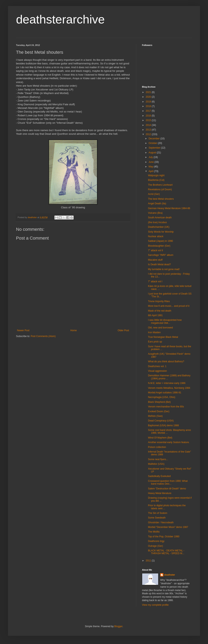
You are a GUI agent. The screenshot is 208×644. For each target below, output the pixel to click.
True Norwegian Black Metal (163, 337)
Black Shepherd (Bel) (159, 402)
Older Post (123, 330)
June (151, 162)
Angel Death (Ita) (157, 204)
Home (74, 330)
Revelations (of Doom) (160, 189)
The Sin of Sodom (158, 513)
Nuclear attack (156, 236)
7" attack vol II (155, 250)
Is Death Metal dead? (159, 264)
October (153, 143)
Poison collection (157, 447)
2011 (149, 561)
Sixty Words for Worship (161, 232)
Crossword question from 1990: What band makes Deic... (168, 482)
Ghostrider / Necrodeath (161, 522)
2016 (149, 116)
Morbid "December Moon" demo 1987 (168, 527)
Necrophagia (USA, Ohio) (162, 397)
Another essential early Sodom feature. (169, 442)
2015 (149, 120)
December (154, 139)
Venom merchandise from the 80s (166, 407)
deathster (170, 575)
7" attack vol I (155, 281)
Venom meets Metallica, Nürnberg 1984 (169, 388)
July (151, 157)
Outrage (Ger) (155, 546)
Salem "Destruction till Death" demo (167, 489)
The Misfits (154, 532)
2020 (149, 97)
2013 (149, 130)
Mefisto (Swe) (155, 416)
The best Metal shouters (161, 199)
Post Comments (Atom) (43, 336)
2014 (149, 125)
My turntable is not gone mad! (164, 269)
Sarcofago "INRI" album (161, 255)
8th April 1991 (155, 315)
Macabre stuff (155, 260)
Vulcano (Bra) (155, 213)
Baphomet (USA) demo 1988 (163, 425)
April (151, 171)
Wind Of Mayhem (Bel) (160, 438)
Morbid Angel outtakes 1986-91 (165, 393)
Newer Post (23, 330)
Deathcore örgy (156, 541)
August (153, 153)
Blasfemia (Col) (156, 180)
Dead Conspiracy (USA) (161, 421)
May (151, 167)
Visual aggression (157, 371)
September (155, 148)
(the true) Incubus (157, 222)
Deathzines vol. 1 (157, 366)
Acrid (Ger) (154, 194)
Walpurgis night (156, 175)
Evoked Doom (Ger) (159, 411)
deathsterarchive (60, 19)
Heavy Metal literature (160, 493)
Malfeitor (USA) (156, 464)
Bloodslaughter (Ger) (159, 246)
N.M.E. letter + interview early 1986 (167, 383)
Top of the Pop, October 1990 (164, 537)
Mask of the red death (160, 311)
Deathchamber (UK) (159, 227)
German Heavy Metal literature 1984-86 (169, 208)
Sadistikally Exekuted (159, 476)
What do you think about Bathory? (166, 361)
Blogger (118, 626)
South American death (160, 218)
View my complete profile (155, 605)
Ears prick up (155, 342)
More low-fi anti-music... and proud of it (169, 306)
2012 (149, 134)
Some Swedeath (157, 518)
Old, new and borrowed (160, 328)
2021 (149, 92)
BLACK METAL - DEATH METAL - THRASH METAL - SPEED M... (166, 552)
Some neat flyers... (158, 459)
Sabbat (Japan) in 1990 (160, 241)
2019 (149, 102)
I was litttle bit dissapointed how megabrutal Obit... (165, 321)
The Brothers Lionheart (160, 185)
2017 (149, 111)
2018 (149, 106)
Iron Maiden (154, 332)
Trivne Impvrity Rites (159, 301)
